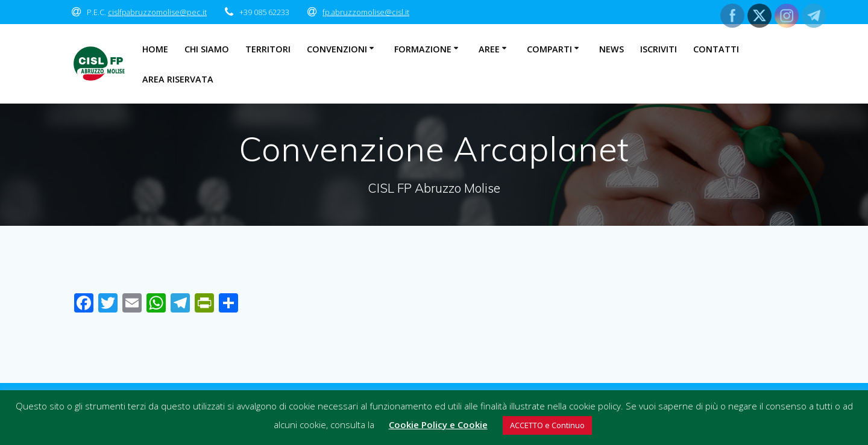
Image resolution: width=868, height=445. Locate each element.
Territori (268, 49)
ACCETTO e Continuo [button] (547, 425)
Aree (489, 49)
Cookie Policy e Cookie (438, 425)
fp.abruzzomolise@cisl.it (366, 12)
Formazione (423, 49)
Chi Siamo (207, 49)
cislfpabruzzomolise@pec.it (157, 12)
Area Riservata (178, 79)
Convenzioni (337, 49)
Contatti (716, 49)
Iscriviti (659, 49)
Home (155, 49)
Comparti (549, 49)
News (612, 49)
